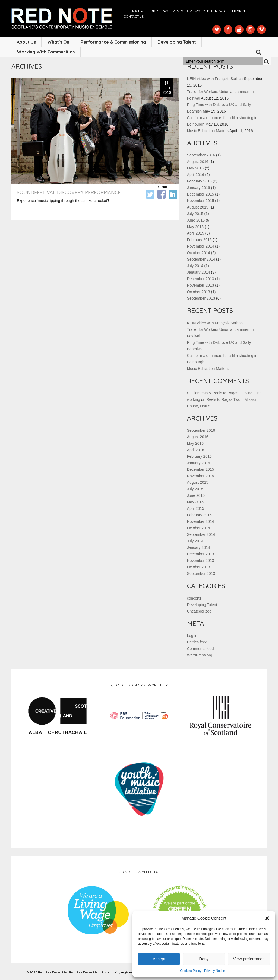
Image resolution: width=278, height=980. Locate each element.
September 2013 (201, 298)
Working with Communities (46, 52)
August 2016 (198, 162)
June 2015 (196, 220)
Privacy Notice (215, 971)
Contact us (134, 16)
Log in (192, 636)
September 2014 (201, 259)
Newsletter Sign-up (233, 11)
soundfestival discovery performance (69, 192)
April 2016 (196, 175)
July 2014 (195, 266)
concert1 (194, 598)
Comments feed (200, 649)
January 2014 (199, 272)
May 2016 (195, 168)
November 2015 (201, 201)
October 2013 (199, 292)
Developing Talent (177, 42)
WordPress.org (200, 655)
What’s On (58, 42)
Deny (204, 959)
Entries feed (197, 642)
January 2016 (199, 188)
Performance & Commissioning (113, 42)
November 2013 (201, 285)
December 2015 (201, 194)
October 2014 (199, 253)
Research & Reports (141, 11)
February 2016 (199, 181)
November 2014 (201, 246)
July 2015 (195, 214)
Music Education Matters (208, 131)
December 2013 (201, 279)
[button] (267, 918)
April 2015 (196, 233)
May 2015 (195, 227)
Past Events (173, 11)
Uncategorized (199, 611)
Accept (159, 959)
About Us (26, 42)
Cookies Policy (191, 971)
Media (208, 11)
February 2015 (199, 240)
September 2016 (201, 155)
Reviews (193, 11)
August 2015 (198, 207)
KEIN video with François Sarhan (215, 79)
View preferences (249, 959)
